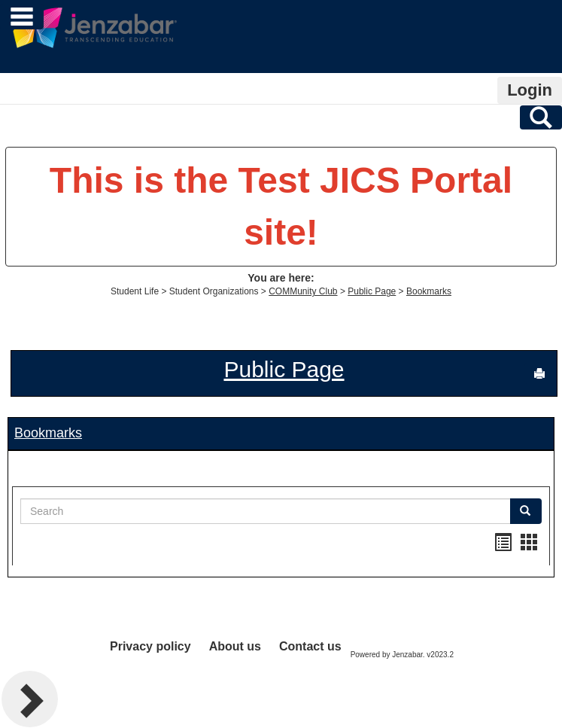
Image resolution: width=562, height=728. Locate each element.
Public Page (372, 291)
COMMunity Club (303, 291)
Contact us (310, 646)
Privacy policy (150, 646)
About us (235, 646)
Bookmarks (429, 291)
